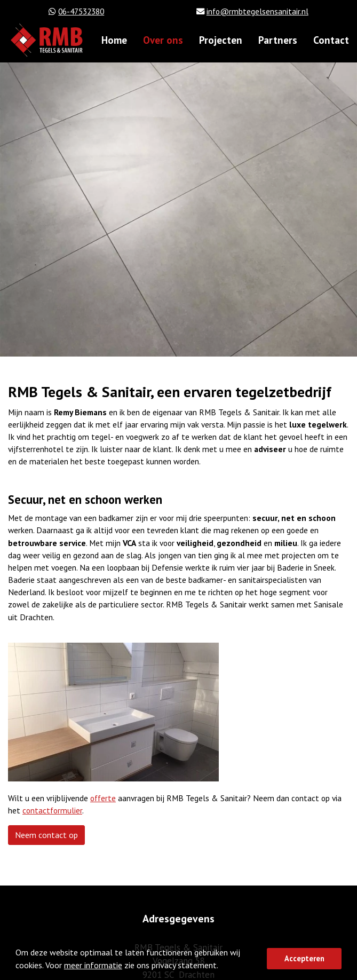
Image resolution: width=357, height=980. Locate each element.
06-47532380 (81, 11)
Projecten (221, 40)
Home (114, 40)
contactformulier (52, 810)
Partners (278, 40)
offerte (103, 798)
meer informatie (93, 965)
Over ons (163, 40)
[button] (221, 967)
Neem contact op (46, 835)
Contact (331, 40)
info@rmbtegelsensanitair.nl (257, 11)
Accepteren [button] (304, 958)
